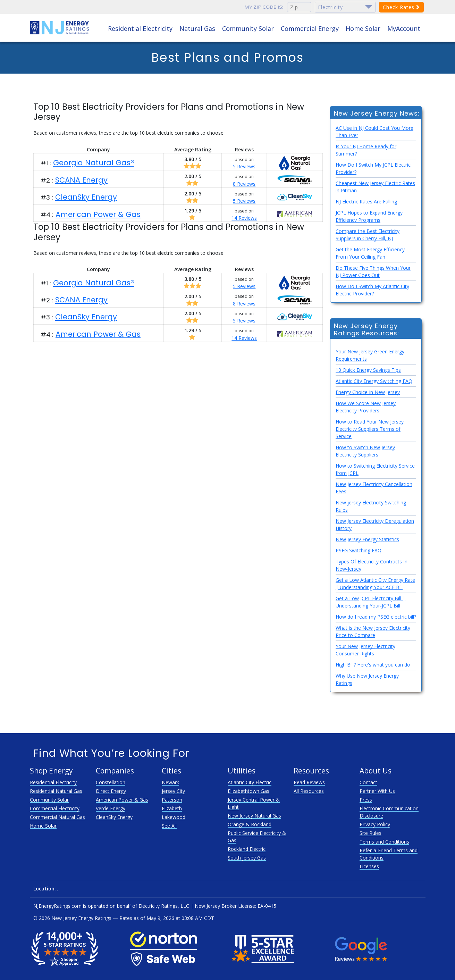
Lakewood (174, 817)
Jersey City (173, 791)
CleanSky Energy (86, 197)
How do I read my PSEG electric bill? (376, 617)
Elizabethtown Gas (248, 791)
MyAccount (404, 28)
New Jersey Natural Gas (254, 816)
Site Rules (370, 833)
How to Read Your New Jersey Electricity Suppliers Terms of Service (370, 429)
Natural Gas (197, 28)
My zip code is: (264, 7)
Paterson (172, 800)
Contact (368, 782)
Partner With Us (377, 791)
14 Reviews (244, 218)
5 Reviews (244, 166)
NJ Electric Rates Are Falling (366, 202)
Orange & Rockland (250, 824)
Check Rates (401, 7)
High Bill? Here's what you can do (373, 665)
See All (169, 826)
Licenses (369, 866)
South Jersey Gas (247, 858)
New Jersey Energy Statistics (367, 539)
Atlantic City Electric (250, 782)
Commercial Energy (310, 28)
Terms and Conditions (384, 842)
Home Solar (363, 28)
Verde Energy (111, 808)
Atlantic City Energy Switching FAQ (374, 381)
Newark (170, 782)
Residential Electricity (140, 28)
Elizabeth (172, 808)
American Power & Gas (98, 214)
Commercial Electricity (55, 808)
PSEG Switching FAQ (359, 550)
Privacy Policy (375, 824)
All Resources (309, 791)
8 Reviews (244, 184)
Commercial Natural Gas (57, 817)
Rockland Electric (247, 849)
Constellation (111, 782)
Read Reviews (309, 782)
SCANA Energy (81, 180)
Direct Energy (111, 791)
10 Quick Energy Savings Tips (368, 370)
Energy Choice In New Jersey (368, 392)
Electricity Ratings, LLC (164, 906)
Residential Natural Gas (56, 791)
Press (366, 800)
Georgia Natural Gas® (94, 163)
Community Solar (248, 28)
